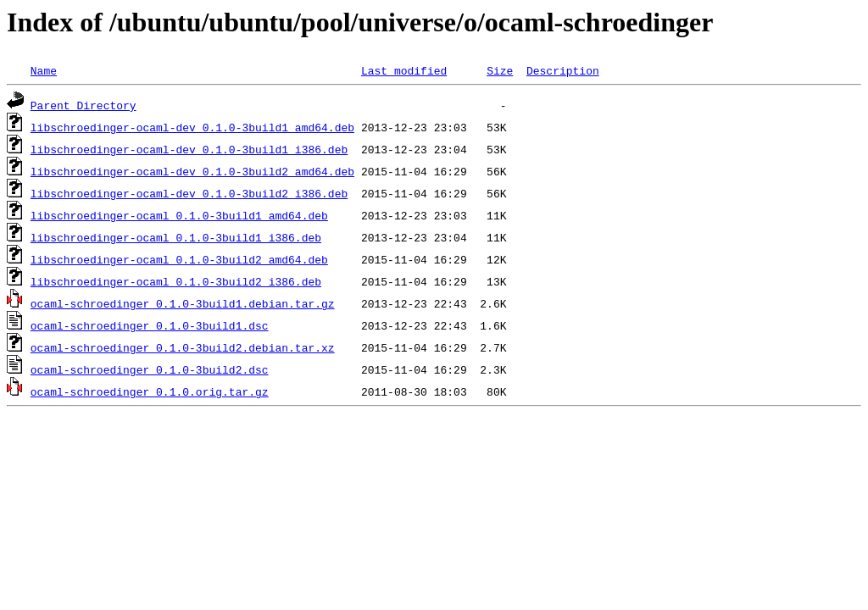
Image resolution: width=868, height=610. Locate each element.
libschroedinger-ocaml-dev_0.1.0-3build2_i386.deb (189, 193)
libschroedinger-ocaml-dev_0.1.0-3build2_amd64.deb (192, 171)
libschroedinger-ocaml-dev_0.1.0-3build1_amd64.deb (192, 127)
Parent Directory (83, 105)
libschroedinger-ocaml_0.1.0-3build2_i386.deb (176, 281)
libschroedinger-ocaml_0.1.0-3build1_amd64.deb (179, 215)
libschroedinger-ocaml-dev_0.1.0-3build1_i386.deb (189, 149)
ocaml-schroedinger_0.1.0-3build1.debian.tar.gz (183, 303)
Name (44, 70)
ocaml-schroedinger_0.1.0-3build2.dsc (150, 369)
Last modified (404, 70)
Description (563, 70)
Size (500, 70)
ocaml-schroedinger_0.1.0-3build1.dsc (150, 325)
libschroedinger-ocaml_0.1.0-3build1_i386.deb (176, 237)
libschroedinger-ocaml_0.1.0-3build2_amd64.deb (179, 259)
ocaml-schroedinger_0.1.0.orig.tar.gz (150, 391)
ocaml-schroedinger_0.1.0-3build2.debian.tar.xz (183, 347)
